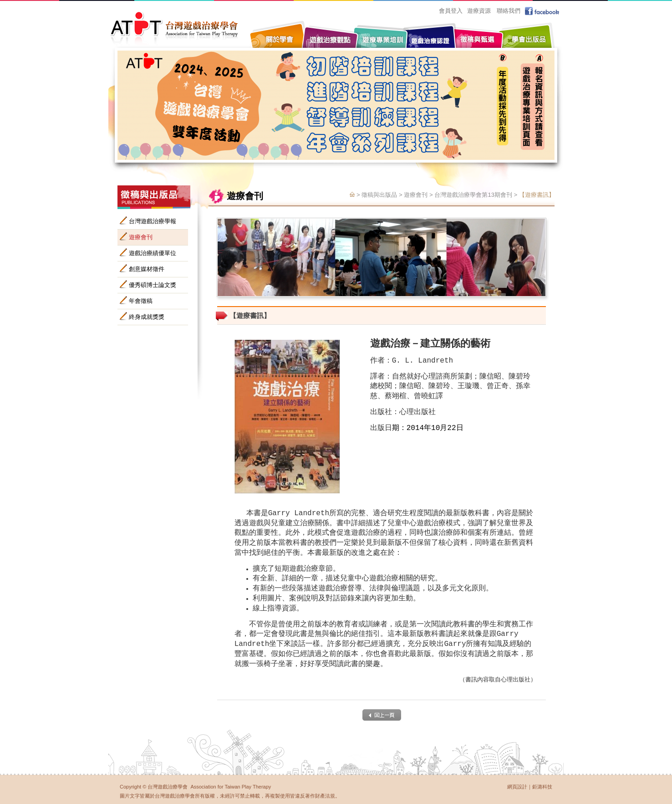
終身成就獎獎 (147, 317)
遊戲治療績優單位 (153, 253)
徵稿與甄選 (477, 33)
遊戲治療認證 (429, 38)
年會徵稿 (141, 301)
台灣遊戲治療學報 (153, 221)
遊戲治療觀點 (331, 33)
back (382, 715)
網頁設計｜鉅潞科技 (530, 787)
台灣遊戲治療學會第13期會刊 (473, 195)
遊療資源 (479, 11)
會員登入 (451, 11)
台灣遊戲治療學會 (174, 28)
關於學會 (279, 33)
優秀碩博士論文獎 (153, 285)
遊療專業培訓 (382, 33)
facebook (543, 11)
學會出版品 (527, 33)
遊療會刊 (141, 237)
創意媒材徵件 (147, 269)
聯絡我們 (509, 11)
